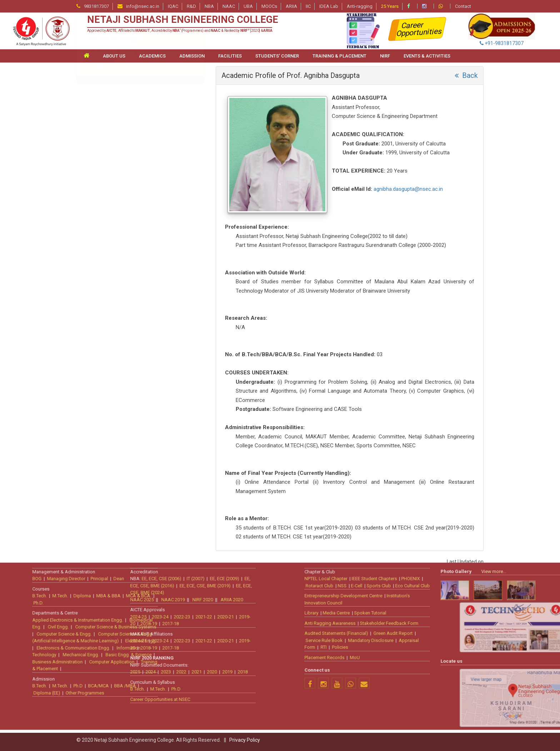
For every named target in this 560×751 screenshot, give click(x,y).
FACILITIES (230, 56)
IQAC (173, 6)
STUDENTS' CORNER (277, 56)
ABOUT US (114, 56)
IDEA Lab (329, 6)
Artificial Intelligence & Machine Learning (127, 111)
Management (99, 221)
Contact (463, 6)
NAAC (229, 6)
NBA (209, 6)
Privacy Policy (245, 740)
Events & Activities (427, 56)
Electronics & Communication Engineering (131, 188)
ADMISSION (192, 56)
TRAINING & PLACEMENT (339, 56)
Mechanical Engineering (111, 210)
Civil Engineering (102, 144)
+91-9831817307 (502, 43)
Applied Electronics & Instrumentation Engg (130, 100)
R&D (191, 6)
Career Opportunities (419, 29)
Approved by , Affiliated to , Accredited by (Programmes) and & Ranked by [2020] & (180, 31)
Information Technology (111, 199)
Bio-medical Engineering (111, 133)
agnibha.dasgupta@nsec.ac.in (408, 189)
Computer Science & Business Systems (128, 166)
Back (466, 75)
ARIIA (291, 6)
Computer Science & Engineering (121, 155)
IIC (308, 6)
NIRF (385, 56)
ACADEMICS (152, 56)
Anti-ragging (360, 6)
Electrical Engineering (108, 177)
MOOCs (269, 6)
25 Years (390, 6)
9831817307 (96, 6)
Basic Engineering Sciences (115, 122)
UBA (248, 6)
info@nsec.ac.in (143, 6)
